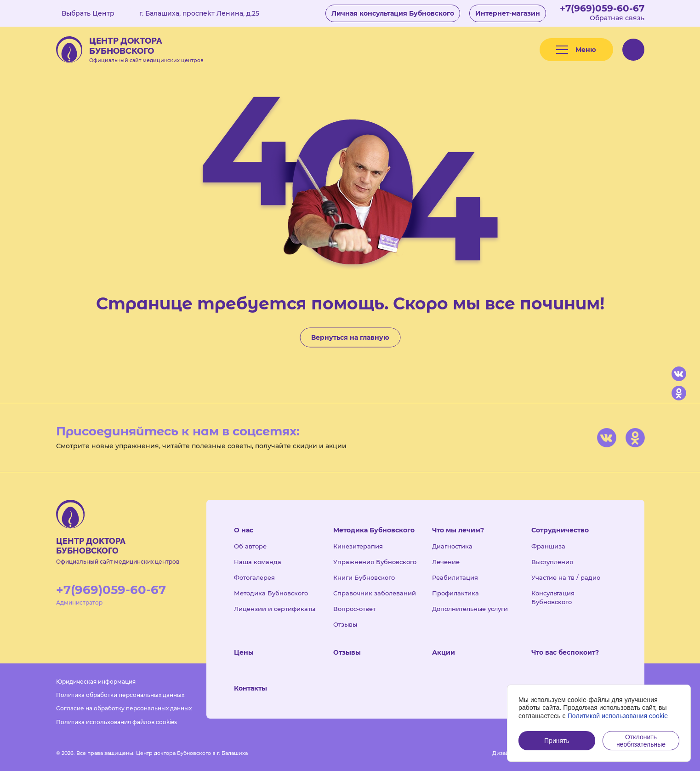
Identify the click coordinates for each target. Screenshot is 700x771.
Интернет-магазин (508, 13)
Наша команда (258, 562)
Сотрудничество (560, 530)
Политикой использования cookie (618, 716)
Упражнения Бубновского (375, 562)
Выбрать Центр (95, 13)
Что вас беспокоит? (565, 652)
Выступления (552, 562)
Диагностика (452, 546)
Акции (444, 652)
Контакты (250, 688)
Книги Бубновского (364, 577)
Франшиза (548, 546)
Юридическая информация (96, 682)
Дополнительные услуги (470, 609)
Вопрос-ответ (354, 609)
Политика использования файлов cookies (117, 722)
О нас (244, 530)
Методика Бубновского (271, 593)
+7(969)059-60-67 (602, 8)
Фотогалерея (254, 577)
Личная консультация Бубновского (393, 13)
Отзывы (345, 624)
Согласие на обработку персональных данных (124, 708)
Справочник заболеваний (375, 593)
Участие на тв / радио (566, 577)
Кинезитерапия (358, 546)
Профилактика (455, 593)
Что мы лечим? (458, 530)
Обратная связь (617, 18)
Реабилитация (455, 577)
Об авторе (250, 546)
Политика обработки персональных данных (120, 695)
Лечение (446, 562)
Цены (244, 652)
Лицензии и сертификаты (275, 609)
